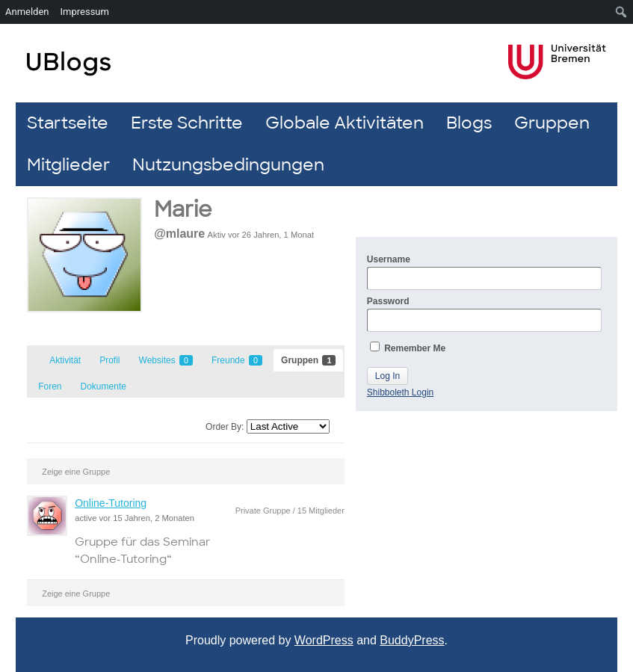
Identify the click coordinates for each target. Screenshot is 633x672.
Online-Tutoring (111, 503)
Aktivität (65, 360)
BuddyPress (412, 640)
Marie (183, 210)
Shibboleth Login (400, 392)
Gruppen (552, 123)
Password (484, 314)
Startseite (68, 123)
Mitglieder (68, 165)
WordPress (324, 640)
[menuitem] (621, 12)
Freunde (237, 360)
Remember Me (408, 348)
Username (484, 272)
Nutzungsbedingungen (228, 165)
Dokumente (104, 386)
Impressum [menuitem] (85, 12)
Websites (166, 360)
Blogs (469, 123)
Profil (109, 360)
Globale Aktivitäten (345, 123)
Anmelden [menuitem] (27, 12)
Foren (50, 386)
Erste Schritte (187, 123)
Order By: (225, 427)
